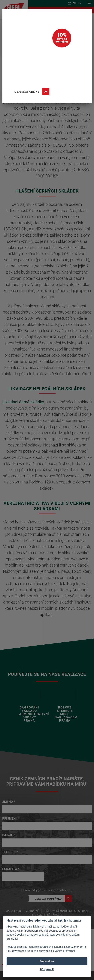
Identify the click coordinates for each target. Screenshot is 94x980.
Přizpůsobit (47, 969)
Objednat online (28, 92)
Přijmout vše (47, 961)
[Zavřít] (84, 17)
